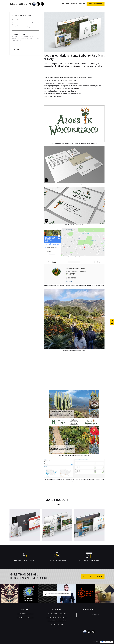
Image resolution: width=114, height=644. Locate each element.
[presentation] (89, 621)
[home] (21, 4)
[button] (112, 322)
